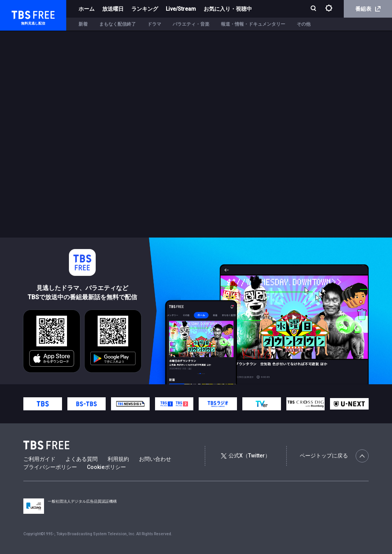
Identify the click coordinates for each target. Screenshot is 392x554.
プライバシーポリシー (50, 467)
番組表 (368, 9)
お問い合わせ (155, 459)
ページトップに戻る (334, 456)
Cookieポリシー (106, 467)
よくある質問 (82, 459)
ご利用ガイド (39, 459)
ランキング (145, 9)
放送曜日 (113, 9)
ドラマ (154, 24)
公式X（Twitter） (245, 456)
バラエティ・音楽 (191, 24)
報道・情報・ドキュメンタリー (253, 24)
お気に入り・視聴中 (228, 9)
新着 (83, 24)
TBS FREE (20, 14)
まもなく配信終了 (118, 24)
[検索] (314, 9)
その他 (304, 24)
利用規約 (118, 459)
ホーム (87, 9)
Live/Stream (181, 9)
